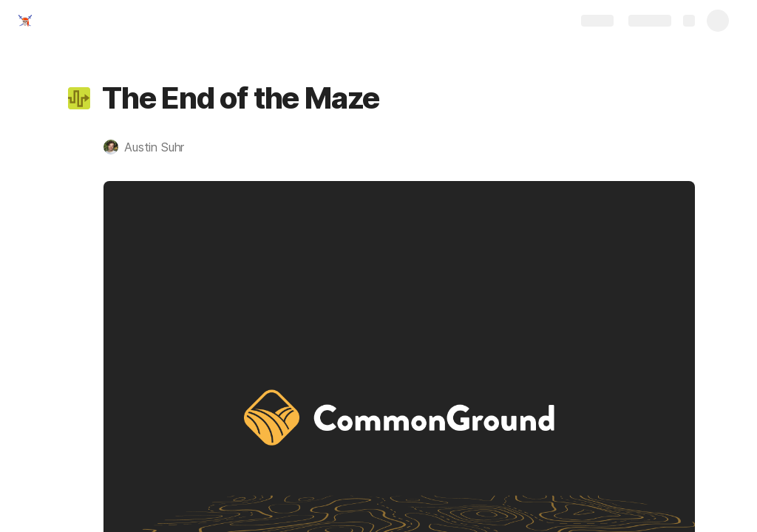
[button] (79, 98)
